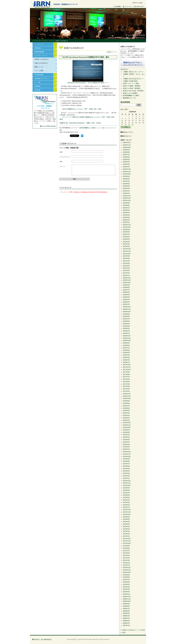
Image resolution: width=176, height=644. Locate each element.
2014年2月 (126, 476)
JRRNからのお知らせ (42, 59)
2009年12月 (127, 597)
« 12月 (126, 127)
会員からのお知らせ (41, 63)
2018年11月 (127, 338)
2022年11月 (127, 225)
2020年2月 (126, 302)
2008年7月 (126, 618)
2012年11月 (127, 512)
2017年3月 (126, 386)
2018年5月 (126, 353)
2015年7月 (126, 435)
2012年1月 (126, 536)
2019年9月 (126, 314)
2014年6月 (126, 466)
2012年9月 (126, 517)
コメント (62, 166)
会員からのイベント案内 (131, 83)
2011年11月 (127, 541)
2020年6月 (126, 292)
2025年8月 (126, 152)
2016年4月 (126, 413)
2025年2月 (126, 167)
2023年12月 (127, 196)
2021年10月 (127, 254)
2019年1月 (126, 333)
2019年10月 (127, 312)
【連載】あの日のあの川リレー (133, 79)
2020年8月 (126, 287)
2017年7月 (126, 377)
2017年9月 (126, 372)
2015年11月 (127, 425)
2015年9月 (126, 430)
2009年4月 (126, 613)
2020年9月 (126, 285)
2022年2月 (126, 246)
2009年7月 (126, 609)
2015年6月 (126, 437)
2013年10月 (127, 485)
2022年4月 (126, 242)
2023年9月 (126, 203)
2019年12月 (127, 307)
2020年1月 (126, 304)
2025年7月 (126, 155)
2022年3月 (126, 244)
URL (61, 162)
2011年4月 (126, 558)
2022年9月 (126, 230)
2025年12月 (127, 143)
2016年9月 (126, 401)
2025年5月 (126, 160)
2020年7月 (126, 290)
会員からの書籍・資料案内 (132, 86)
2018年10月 (127, 341)
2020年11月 (127, 280)
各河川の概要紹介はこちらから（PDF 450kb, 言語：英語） (82, 109)
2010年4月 (126, 587)
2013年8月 (126, 490)
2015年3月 (126, 444)
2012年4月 (126, 529)
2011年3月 (126, 560)
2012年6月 (126, 524)
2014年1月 (126, 478)
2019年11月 (127, 309)
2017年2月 (126, 389)
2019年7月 (126, 319)
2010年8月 (126, 577)
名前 (61, 152)
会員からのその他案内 (130, 93)
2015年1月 (126, 449)
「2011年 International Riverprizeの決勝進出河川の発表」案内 (85, 57)
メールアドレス (65, 157)
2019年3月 (126, 328)
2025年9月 (126, 150)
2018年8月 (126, 345)
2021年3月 (126, 271)
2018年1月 (126, 362)
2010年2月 (126, 592)
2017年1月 (126, 391)
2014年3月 (126, 473)
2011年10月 (127, 543)
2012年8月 (126, 519)
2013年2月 (126, 505)
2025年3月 (126, 164)
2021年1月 (126, 275)
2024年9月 (126, 176)
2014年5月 (126, 469)
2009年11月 (127, 599)
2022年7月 (126, 234)
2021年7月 (126, 261)
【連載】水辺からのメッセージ (133, 72)
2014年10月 (127, 457)
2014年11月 (127, 454)
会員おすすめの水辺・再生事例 (133, 91)
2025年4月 (126, 162)
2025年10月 (127, 147)
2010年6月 (126, 582)
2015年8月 (126, 432)
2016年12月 (127, 394)
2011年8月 (126, 548)
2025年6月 (126, 157)
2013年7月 (126, 493)
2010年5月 (126, 584)
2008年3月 (126, 621)
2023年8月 (126, 205)
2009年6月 (126, 611)
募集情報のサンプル (129, 98)
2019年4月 (126, 326)
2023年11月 (127, 198)
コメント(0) (101, 128)
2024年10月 (127, 174)
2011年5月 (126, 555)
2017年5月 (126, 382)
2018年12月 (127, 336)
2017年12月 (127, 365)
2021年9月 (126, 256)
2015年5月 (126, 440)
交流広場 (37, 90)
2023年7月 (126, 208)
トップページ (36, 41)
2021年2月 (126, 273)
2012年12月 (127, 510)
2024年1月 (126, 193)
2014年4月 (126, 471)
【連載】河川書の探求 (130, 81)
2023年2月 (126, 220)
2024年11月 (127, 172)
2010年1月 (126, 594)
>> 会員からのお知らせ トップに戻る (133, 630)
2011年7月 (126, 551)
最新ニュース (39, 67)
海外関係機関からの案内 (87, 128)
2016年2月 (126, 418)
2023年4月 (126, 215)
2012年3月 (126, 531)
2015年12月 (127, 423)
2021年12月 (127, 249)
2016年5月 (126, 411)
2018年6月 (126, 350)
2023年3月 (126, 217)
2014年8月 (126, 461)
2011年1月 (126, 565)
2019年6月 (126, 321)
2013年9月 (126, 488)
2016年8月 (126, 403)
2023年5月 (126, 213)
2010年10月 (127, 572)
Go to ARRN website (49, 126)
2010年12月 (127, 568)
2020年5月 (126, 295)
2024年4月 (126, 188)
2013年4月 (126, 500)
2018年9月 (126, 343)
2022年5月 (126, 239)
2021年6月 (126, 263)
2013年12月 (127, 481)
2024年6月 (126, 184)
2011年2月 (126, 563)
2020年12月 (127, 278)
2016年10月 (127, 398)
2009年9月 (126, 604)
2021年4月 (126, 268)
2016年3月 (126, 415)
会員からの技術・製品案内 (132, 88)
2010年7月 (126, 580)
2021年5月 (126, 266)
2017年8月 (126, 374)
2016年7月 (126, 406)
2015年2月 (126, 447)
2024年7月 (126, 181)
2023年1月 (126, 222)
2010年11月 (127, 570)
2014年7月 (126, 464)
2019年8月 (126, 316)
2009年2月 (126, 616)
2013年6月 (126, 495)
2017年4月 (126, 384)
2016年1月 (126, 420)
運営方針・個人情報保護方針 (43, 639)
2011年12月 (127, 539)
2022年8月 (126, 232)
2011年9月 (126, 546)
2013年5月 (126, 498)
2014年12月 (127, 452)
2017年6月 (126, 379)
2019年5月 (126, 324)
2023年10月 (127, 201)
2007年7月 (126, 625)
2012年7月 (126, 522)
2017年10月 (127, 370)
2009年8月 (126, 606)
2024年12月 (127, 169)
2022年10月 (127, 227)
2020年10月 (127, 283)
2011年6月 (126, 553)
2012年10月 (127, 514)
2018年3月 (126, 357)
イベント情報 (39, 71)
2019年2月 (126, 331)
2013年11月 (127, 483)
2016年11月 (127, 396)
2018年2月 (126, 360)
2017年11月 (127, 367)
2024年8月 (126, 179)
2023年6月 (126, 210)
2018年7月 (126, 348)
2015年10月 (127, 428)
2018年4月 (126, 355)
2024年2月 (126, 191)
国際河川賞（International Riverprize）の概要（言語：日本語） (81, 123)
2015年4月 (126, 442)
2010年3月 (126, 589)
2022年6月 (126, 237)
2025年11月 (127, 145)
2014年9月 (126, 459)
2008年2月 (126, 623)
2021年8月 (126, 258)
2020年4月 (126, 297)
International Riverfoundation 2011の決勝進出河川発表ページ (88, 83)
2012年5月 (126, 527)
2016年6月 (126, 408)
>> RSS (123, 633)
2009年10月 (127, 601)
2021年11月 (127, 251)
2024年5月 (126, 186)
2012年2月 (126, 534)
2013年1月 (126, 507)
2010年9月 (126, 575)
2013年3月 (126, 502)
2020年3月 (126, 300)
